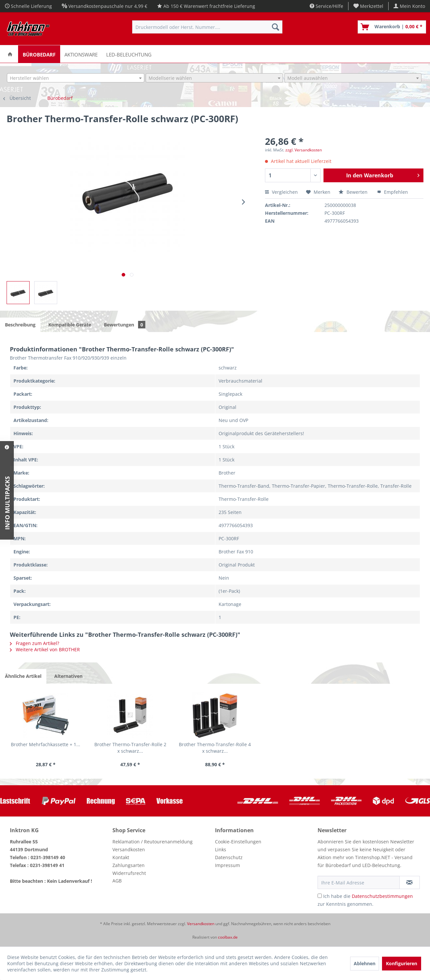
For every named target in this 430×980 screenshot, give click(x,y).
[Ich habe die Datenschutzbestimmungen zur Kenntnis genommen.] (320, 896)
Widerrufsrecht (129, 873)
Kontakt (121, 857)
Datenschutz (229, 857)
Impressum (227, 865)
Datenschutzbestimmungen (382, 896)
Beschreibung (20, 325)
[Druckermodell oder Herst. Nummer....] (207, 27)
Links (221, 849)
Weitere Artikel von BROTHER (45, 649)
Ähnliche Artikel (23, 676)
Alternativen (68, 676)
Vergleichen (281, 192)
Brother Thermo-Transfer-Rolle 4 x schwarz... (215, 748)
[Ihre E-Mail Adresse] (359, 882)
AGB (117, 881)
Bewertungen (125, 325)
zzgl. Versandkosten (304, 150)
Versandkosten (129, 849)
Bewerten (354, 192)
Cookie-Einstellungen (238, 842)
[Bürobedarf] (39, 54)
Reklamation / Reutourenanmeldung (153, 842)
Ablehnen (365, 963)
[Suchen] (275, 27)
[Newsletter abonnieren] (410, 882)
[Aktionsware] (81, 54)
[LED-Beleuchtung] (129, 54)
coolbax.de (228, 937)
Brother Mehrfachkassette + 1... (46, 744)
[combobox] (76, 78)
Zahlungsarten (129, 865)
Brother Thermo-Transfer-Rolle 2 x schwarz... (130, 748)
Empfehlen (393, 192)
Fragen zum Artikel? (35, 643)
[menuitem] (369, 6)
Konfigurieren (402, 963)
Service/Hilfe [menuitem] (326, 6)
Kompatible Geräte (70, 325)
